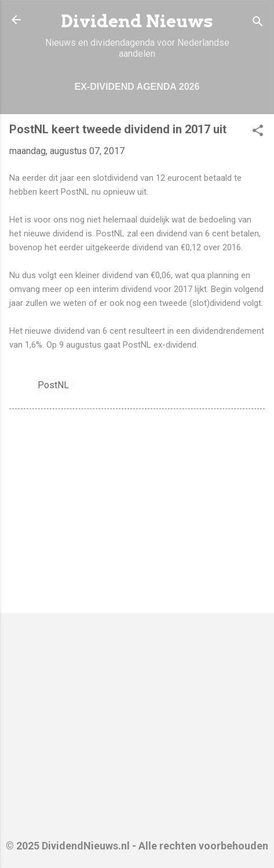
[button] (258, 132)
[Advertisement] (137, 513)
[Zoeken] (258, 23)
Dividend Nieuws (137, 21)
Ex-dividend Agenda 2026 (137, 87)
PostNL (53, 385)
